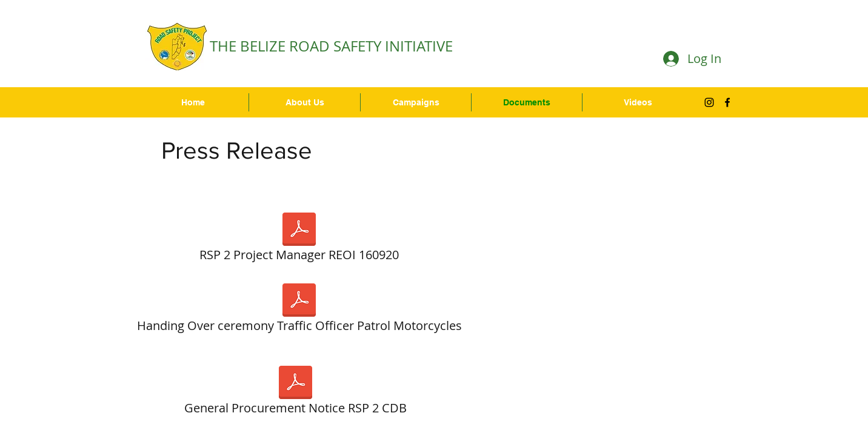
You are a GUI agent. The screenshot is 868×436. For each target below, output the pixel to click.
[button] (416, 102)
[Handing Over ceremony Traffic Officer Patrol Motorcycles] (299, 311)
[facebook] (727, 102)
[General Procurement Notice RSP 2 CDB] (295, 393)
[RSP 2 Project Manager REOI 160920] (299, 240)
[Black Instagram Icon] (709, 102)
